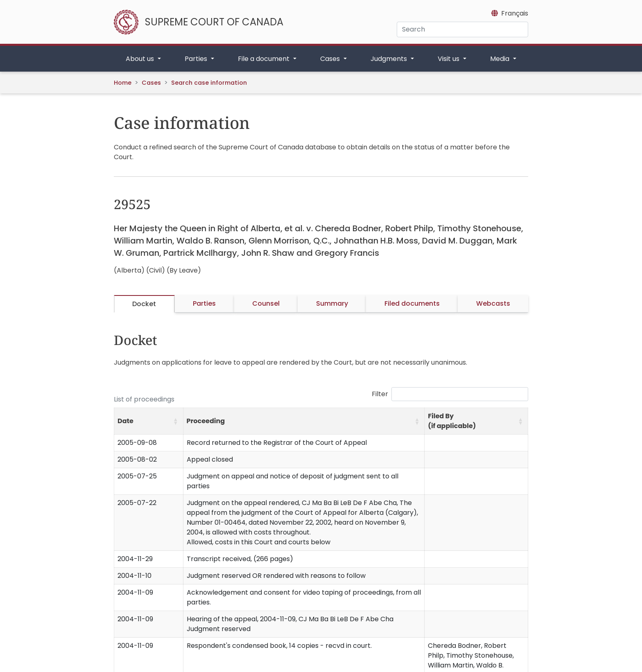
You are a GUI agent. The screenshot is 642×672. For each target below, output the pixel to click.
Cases (151, 83)
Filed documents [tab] (412, 303)
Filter (380, 394)
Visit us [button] (449, 59)
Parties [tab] (204, 303)
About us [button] (141, 59)
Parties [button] (197, 59)
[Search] (462, 29)
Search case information (209, 83)
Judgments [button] (390, 59)
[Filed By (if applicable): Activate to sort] (476, 421)
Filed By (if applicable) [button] (452, 421)
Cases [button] (331, 59)
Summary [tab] (332, 303)
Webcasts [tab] (493, 303)
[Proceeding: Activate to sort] (304, 421)
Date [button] (125, 421)
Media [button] (501, 59)
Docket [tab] (144, 304)
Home (123, 83)
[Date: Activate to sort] (149, 421)
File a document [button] (264, 59)
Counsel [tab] (266, 303)
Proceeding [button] (206, 421)
